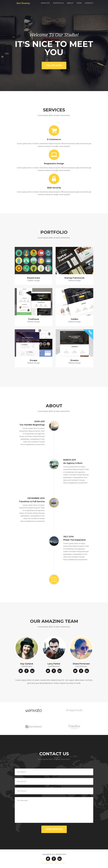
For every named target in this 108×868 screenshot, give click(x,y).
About (70, 5)
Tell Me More (54, 65)
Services (45, 5)
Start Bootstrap (24, 5)
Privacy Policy (48, 863)
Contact (89, 5)
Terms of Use (60, 863)
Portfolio (58, 5)
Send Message (54, 829)
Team (79, 5)
